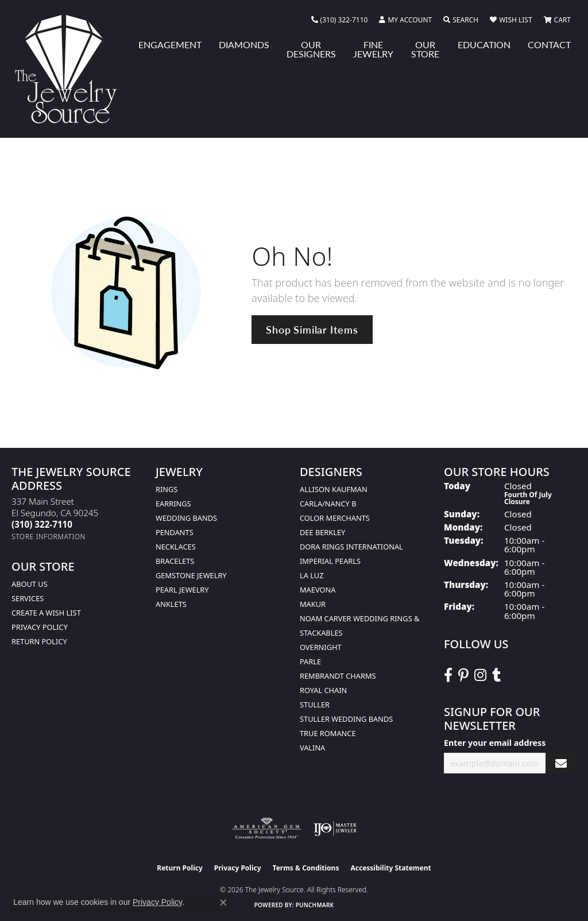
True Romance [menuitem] (328, 733)
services (28, 598)
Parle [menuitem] (310, 661)
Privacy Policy (40, 627)
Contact (549, 44)
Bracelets (175, 561)
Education (484, 44)
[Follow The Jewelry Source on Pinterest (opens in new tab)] (463, 675)
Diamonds (244, 44)
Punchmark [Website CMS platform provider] (315, 905)
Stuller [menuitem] (315, 705)
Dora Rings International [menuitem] (351, 547)
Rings (167, 489)
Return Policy (39, 641)
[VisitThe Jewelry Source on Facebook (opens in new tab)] (448, 675)
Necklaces (176, 547)
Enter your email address (495, 743)
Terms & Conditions (306, 868)
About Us (30, 584)
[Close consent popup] (223, 903)
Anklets (171, 604)
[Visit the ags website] (267, 829)
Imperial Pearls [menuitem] (330, 561)
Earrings (173, 504)
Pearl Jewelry (182, 590)
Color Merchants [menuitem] (335, 518)
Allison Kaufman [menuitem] (334, 489)
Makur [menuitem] (313, 604)
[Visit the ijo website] (335, 829)
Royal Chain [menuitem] (323, 690)
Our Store (425, 49)
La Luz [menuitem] (312, 575)
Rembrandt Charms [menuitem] (338, 676)
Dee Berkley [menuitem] (322, 532)
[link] (340, 20)
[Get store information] (49, 537)
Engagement (170, 44)
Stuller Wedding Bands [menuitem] (346, 719)
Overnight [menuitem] (321, 647)
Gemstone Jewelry (191, 575)
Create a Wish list (46, 613)
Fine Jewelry (373, 49)
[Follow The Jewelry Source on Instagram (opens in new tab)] (480, 675)
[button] (405, 20)
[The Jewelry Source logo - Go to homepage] (71, 69)
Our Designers (311, 49)
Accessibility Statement (390, 868)
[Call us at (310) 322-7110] (42, 524)
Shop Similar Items (312, 329)
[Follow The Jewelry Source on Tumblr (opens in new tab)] (496, 675)
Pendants (175, 532)
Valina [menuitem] (312, 748)
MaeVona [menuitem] (318, 590)
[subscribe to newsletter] (561, 763)
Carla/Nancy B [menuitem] (328, 504)
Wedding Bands (186, 518)
